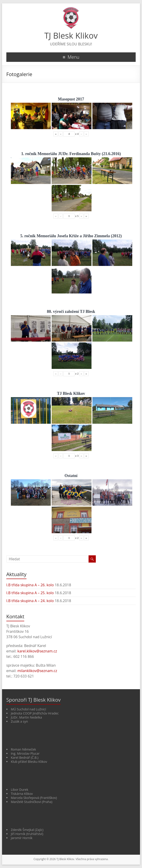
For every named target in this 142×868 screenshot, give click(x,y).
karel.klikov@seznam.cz (37, 651)
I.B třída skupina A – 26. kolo (30, 585)
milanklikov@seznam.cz (37, 671)
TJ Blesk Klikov (71, 36)
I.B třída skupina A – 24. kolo (30, 601)
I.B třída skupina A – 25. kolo (30, 593)
